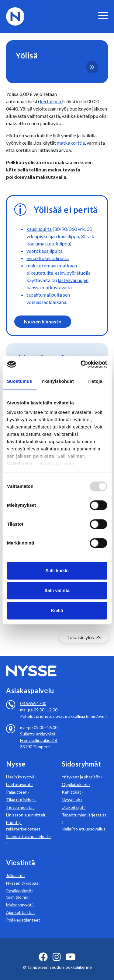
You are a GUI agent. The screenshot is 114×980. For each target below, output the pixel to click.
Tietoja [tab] (95, 381)
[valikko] (103, 16)
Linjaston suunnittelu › (27, 807)
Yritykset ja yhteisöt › (82, 769)
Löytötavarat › (19, 777)
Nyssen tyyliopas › (23, 876)
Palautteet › (17, 785)
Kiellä (57, 610)
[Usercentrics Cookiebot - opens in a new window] (81, 364)
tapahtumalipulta (44, 295)
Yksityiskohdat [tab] (58, 381)
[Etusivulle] (15, 16)
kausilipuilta (39, 229)
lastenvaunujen (73, 280)
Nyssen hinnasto (43, 321)
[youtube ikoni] (71, 950)
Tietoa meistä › (20, 800)
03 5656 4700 (33, 696)
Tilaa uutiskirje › (21, 792)
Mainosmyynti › (20, 897)
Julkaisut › (16, 868)
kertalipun (51, 101)
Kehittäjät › (73, 785)
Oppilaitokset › (76, 777)
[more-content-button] (92, 67)
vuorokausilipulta (45, 251)
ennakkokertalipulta (48, 258)
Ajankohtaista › (20, 905)
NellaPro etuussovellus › (85, 821)
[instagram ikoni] (57, 950)
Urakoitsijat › (74, 800)
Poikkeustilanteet (23, 913)
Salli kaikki (57, 571)
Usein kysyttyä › (21, 769)
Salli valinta (57, 590)
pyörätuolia (79, 273)
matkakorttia (71, 143)
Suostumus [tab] (20, 381)
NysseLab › (72, 792)
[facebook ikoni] (43, 950)
